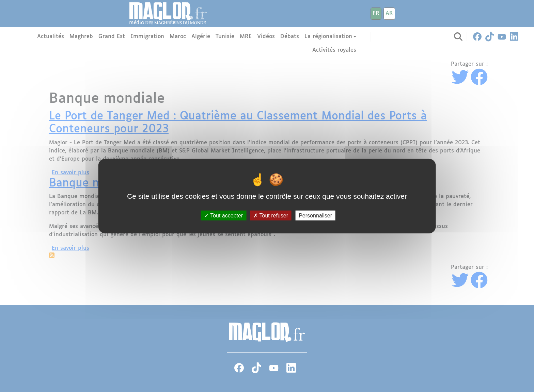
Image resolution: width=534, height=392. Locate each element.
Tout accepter (224, 215)
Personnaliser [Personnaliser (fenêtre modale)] (315, 215)
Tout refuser (271, 215)
